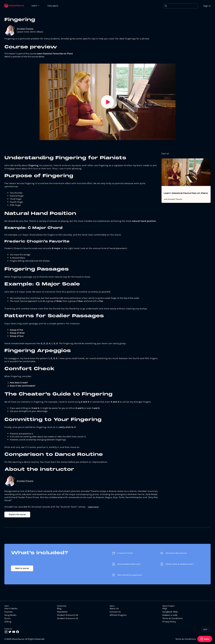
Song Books (10, 615)
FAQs (165, 609)
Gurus (7, 618)
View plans (53, 6)
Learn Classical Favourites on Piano (186, 193)
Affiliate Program (118, 615)
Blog (59, 609)
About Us (114, 609)
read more (93, 507)
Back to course (22, 568)
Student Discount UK (68, 615)
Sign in (207, 6)
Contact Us (115, 612)
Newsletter (62, 612)
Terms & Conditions (172, 618)
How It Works (11, 609)
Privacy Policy (169, 622)
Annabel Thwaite (25, 29)
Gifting (8, 622)
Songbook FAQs (170, 612)
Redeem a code (170, 615)
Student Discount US (68, 618)
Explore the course (17, 514)
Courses (8, 612)
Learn (35, 5)
